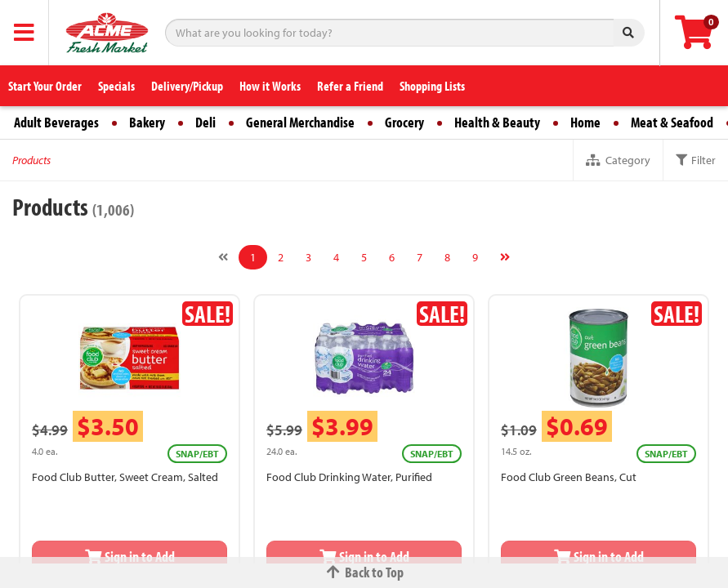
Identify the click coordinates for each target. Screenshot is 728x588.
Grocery (404, 122)
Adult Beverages (56, 122)
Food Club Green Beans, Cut (569, 477)
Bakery (147, 122)
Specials (116, 86)
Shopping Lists (432, 86)
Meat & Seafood (672, 122)
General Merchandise (300, 122)
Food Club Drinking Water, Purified (349, 477)
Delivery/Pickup (187, 86)
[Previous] (223, 257)
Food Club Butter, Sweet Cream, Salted (125, 477)
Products (31, 160)
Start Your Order (45, 86)
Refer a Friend (350, 86)
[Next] (505, 257)
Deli (205, 122)
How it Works (270, 86)
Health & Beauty (497, 122)
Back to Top (364, 572)
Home (585, 122)
